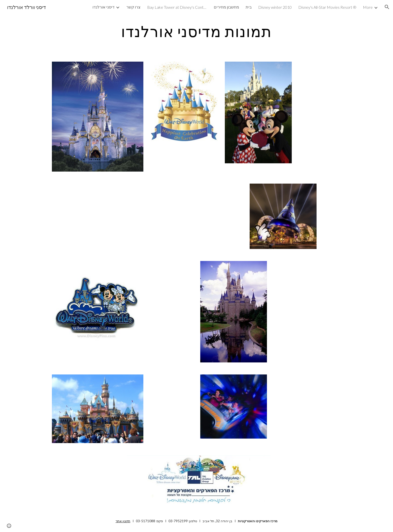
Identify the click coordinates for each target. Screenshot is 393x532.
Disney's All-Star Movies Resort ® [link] (327, 7)
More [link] (368, 7)
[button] (387, 7)
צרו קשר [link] (133, 7)
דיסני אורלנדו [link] (104, 7)
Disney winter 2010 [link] (275, 7)
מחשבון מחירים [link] (226, 7)
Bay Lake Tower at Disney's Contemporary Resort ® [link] (177, 7)
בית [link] (249, 7)
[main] (197, 31)
